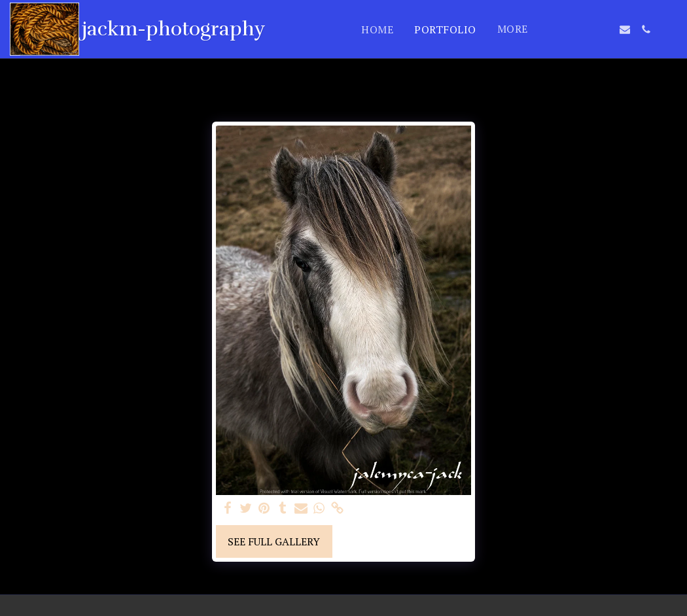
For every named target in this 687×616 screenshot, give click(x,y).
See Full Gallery (274, 541)
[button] (562, 29)
